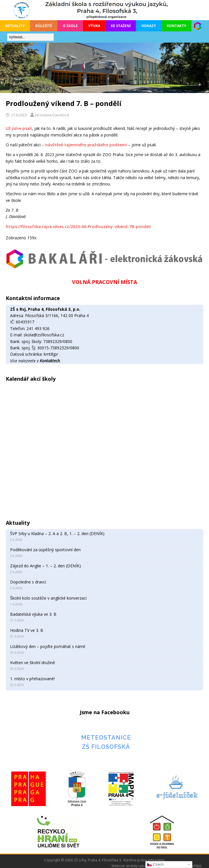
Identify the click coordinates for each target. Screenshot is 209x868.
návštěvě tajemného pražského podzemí (86, 145)
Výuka (94, 26)
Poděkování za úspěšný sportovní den (45, 550)
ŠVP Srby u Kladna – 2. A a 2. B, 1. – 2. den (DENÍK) (57, 534)
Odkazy (149, 26)
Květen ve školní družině (33, 663)
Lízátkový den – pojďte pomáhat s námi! (48, 646)
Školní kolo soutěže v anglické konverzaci (48, 598)
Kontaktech (50, 361)
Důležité (44, 26)
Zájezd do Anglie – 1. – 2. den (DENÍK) (45, 566)
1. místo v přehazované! (32, 679)
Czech (155, 865)
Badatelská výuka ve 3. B (33, 614)
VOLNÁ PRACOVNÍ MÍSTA (105, 282)
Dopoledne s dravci (28, 582)
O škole (70, 26)
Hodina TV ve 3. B (27, 630)
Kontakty (176, 26)
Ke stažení (121, 26)
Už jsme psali (19, 128)
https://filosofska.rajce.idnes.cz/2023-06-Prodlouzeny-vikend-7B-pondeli (78, 227)
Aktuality (15, 26)
